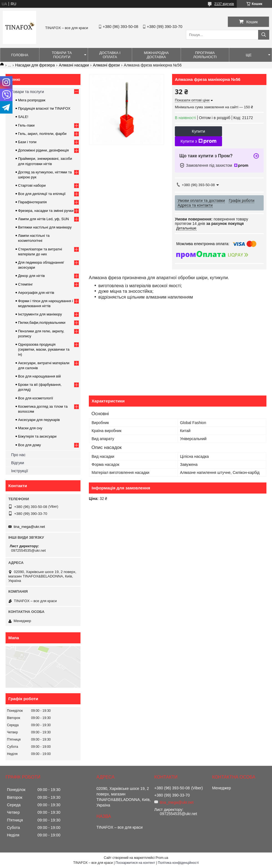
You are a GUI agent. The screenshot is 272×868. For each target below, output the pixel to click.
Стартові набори (32, 185)
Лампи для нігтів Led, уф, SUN (43, 219)
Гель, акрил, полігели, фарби (42, 134)
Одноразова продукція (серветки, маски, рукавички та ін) (44, 349)
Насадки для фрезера (35, 65)
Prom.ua (162, 858)
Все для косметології (36, 398)
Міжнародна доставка (156, 55)
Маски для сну (30, 428)
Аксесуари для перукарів (39, 420)
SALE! (23, 117)
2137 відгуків (224, 4)
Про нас (18, 455)
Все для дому (29, 445)
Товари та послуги (62, 55)
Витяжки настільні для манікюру (45, 227)
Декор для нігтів (31, 276)
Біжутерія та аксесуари (37, 436)
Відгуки (18, 463)
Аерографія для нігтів (36, 293)
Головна (20, 55)
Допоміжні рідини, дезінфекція (43, 150)
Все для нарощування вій (39, 376)
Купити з (198, 141)
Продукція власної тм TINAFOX (44, 108)
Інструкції (20, 471)
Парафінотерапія (32, 202)
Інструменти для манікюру (40, 314)
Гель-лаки (26, 125)
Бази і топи (27, 142)
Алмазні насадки (74, 65)
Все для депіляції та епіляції (42, 194)
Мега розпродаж (32, 100)
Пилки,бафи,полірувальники (42, 323)
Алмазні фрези (106, 65)
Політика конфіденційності (178, 863)
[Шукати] (264, 35)
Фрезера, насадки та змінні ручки (46, 211)
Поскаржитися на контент (135, 863)
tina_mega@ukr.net (29, 527)
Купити (198, 131)
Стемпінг (25, 284)
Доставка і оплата (110, 55)
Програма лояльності (205, 55)
